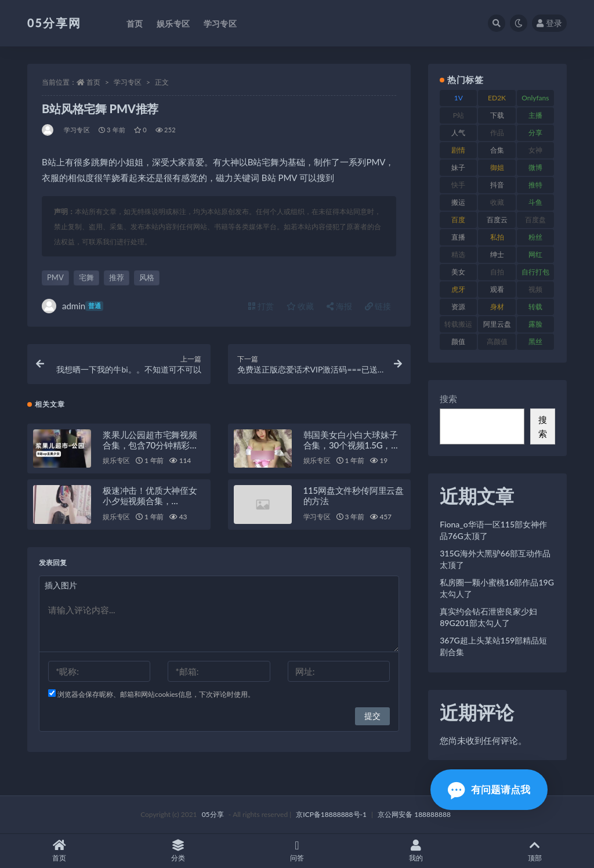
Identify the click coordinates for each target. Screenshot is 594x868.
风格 (147, 277)
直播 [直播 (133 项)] (458, 237)
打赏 (261, 306)
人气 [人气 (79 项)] (458, 133)
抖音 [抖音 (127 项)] (497, 185)
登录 (549, 23)
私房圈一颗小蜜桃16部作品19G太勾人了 (497, 588)
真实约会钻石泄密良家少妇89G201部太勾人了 (488, 617)
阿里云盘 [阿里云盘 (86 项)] (497, 324)
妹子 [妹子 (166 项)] (458, 167)
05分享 (213, 814)
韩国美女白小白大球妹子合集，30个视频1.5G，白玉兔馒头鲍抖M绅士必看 (352, 446)
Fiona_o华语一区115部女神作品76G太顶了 (493, 530)
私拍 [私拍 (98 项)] (497, 237)
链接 (378, 306)
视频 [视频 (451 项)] (535, 289)
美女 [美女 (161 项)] (458, 272)
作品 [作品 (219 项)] (497, 133)
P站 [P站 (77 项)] (459, 115)
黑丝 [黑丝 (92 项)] (535, 341)
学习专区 (128, 82)
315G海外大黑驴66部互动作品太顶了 (495, 559)
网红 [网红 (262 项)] (535, 254)
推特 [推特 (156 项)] (535, 185)
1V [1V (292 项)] (459, 98)
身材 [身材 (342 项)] (497, 307)
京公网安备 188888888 (414, 814)
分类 (178, 851)
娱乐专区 (116, 462)
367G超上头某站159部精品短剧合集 (493, 646)
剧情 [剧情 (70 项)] (458, 150)
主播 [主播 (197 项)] (535, 115)
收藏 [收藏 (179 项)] (497, 202)
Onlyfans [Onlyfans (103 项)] (535, 98)
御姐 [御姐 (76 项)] (497, 167)
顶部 (535, 851)
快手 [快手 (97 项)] (458, 185)
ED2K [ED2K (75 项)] (497, 98)
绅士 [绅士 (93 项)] (497, 254)
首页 (93, 82)
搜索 (448, 399)
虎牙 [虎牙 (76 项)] (458, 289)
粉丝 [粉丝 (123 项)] (535, 237)
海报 (339, 306)
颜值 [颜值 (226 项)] (458, 341)
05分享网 (54, 23)
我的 (416, 851)
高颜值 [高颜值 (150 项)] (497, 341)
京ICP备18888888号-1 (331, 814)
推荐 (117, 277)
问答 (297, 851)
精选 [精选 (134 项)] (458, 254)
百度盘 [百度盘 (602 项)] (535, 220)
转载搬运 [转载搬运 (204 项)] (458, 324)
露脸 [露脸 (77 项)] (535, 324)
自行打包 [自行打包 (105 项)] (535, 272)
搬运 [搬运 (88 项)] (458, 202)
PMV (55, 277)
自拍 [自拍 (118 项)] (497, 272)
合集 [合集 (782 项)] (497, 150)
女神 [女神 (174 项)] (535, 150)
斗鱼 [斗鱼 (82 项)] (535, 202)
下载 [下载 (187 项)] (497, 115)
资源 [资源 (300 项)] (458, 307)
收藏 (300, 306)
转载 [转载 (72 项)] (535, 307)
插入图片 (61, 586)
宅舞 (86, 277)
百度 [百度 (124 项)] (458, 220)
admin (73, 306)
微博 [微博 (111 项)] (535, 167)
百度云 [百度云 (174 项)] (497, 220)
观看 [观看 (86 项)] (497, 289)
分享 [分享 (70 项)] (535, 133)
